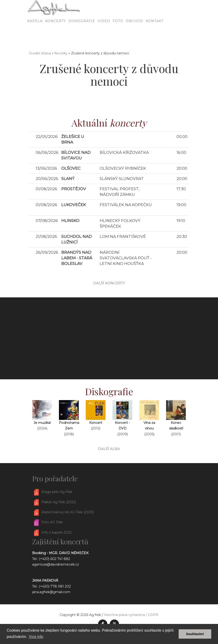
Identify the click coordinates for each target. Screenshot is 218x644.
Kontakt (155, 34)
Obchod (135, 34)
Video (104, 34)
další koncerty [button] (109, 283)
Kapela (35, 34)
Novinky (61, 53)
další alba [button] (109, 449)
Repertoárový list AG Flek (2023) (68, 512)
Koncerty (56, 34)
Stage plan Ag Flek (57, 492)
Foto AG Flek (52, 522)
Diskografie (82, 34)
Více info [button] (36, 637)
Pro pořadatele (55, 479)
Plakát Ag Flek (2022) (59, 502)
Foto (118, 34)
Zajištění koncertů (60, 542)
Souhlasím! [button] (195, 634)
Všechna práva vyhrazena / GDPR (131, 615)
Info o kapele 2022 (56, 532)
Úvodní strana (40, 53)
